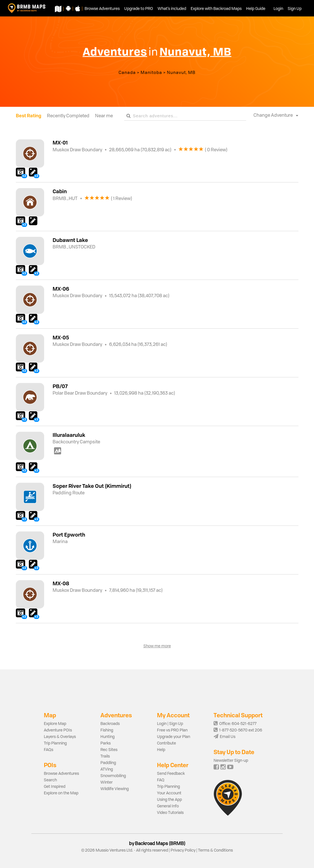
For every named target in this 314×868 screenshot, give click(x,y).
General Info (168, 806)
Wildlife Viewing (115, 789)
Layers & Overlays (60, 737)
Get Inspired (55, 787)
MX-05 (61, 337)
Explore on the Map (61, 793)
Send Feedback (171, 774)
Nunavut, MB (181, 73)
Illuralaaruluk (69, 435)
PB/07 (60, 386)
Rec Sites (109, 750)
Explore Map (55, 724)
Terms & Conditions (215, 850)
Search (50, 780)
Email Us (224, 737)
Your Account (169, 793)
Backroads (110, 724)
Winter (107, 782)
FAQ (161, 780)
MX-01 (60, 142)
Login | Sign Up (170, 724)
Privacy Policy (183, 850)
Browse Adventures (61, 774)
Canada (127, 73)
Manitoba (151, 73)
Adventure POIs (58, 730)
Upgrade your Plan (174, 737)
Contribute (166, 743)
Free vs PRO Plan (172, 730)
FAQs (49, 750)
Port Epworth (69, 535)
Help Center (173, 765)
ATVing (107, 769)
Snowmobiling (113, 776)
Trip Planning (55, 743)
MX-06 (61, 289)
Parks (106, 743)
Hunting (107, 737)
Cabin (60, 191)
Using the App (169, 800)
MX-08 (61, 583)
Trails (105, 756)
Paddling (108, 763)
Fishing (107, 730)
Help (161, 750)
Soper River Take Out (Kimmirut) (92, 486)
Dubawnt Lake (70, 240)
